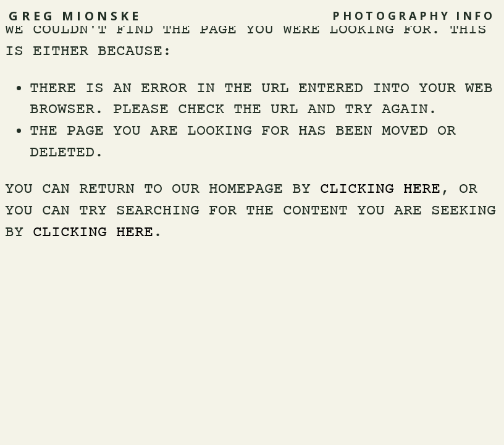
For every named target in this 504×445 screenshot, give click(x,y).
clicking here (380, 189)
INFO (476, 15)
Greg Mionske (75, 16)
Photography (391, 15)
